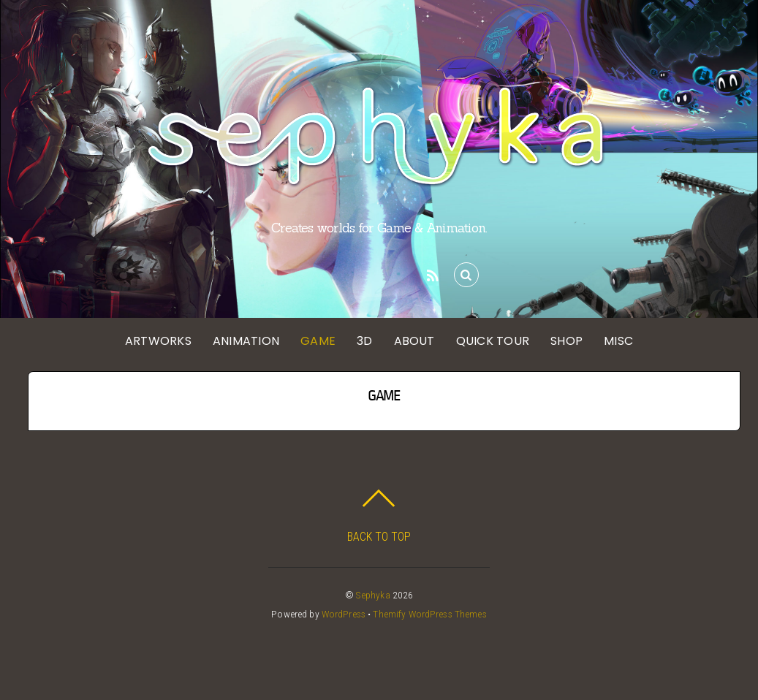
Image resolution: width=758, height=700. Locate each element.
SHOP (566, 341)
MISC (618, 341)
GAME (318, 341)
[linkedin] (378, 274)
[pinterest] (351, 274)
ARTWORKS (158, 341)
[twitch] (405, 274)
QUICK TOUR (493, 341)
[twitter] (297, 274)
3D (364, 341)
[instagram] (324, 274)
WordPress (344, 614)
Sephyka (373, 595)
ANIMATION (246, 341)
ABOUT (414, 341)
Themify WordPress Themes (429, 614)
